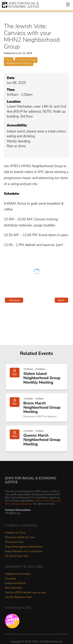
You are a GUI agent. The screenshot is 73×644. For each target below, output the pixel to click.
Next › (61, 300)
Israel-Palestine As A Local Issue (24, 551)
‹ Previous (14, 300)
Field (9, 60)
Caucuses (10, 579)
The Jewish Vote (26, 60)
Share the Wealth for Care (20, 538)
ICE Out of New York (17, 556)
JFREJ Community (45, 501)
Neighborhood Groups (19, 63)
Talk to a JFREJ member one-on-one (25, 593)
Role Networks (13, 588)
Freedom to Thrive (15, 533)
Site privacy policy (21, 504)
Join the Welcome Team (18, 597)
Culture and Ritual (15, 583)
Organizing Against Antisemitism (24, 547)
